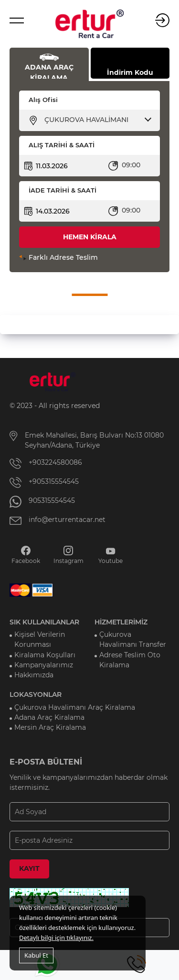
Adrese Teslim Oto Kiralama (130, 660)
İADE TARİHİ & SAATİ (63, 190)
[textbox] (95, 120)
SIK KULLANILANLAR (44, 622)
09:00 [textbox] (131, 165)
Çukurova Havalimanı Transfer (133, 639)
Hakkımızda (34, 675)
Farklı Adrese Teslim (63, 257)
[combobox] (95, 120)
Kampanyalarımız (44, 665)
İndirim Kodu (130, 72)
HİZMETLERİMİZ (121, 622)
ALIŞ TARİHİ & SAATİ (62, 145)
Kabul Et (36, 955)
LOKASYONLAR (36, 694)
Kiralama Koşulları (45, 655)
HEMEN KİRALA (90, 237)
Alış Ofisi (43, 100)
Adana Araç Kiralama (49, 717)
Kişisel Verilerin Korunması (40, 639)
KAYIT (29, 868)
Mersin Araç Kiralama (50, 727)
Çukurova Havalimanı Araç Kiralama (75, 707)
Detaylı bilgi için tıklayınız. (56, 938)
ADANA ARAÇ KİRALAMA (49, 71)
